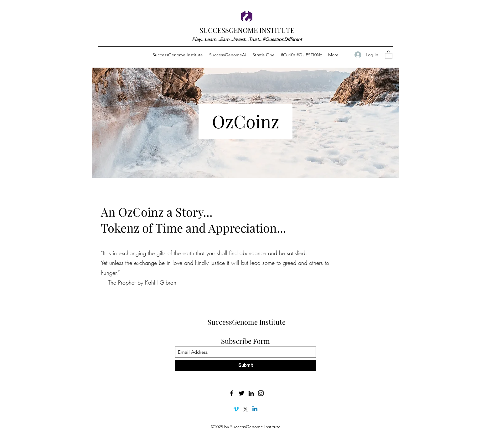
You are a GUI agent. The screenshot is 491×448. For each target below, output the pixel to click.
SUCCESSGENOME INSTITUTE (247, 30)
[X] (246, 409)
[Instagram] (261, 393)
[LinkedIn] (251, 393)
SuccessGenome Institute (247, 322)
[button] (389, 55)
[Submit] (246, 365)
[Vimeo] (236, 409)
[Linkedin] (255, 409)
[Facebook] (232, 393)
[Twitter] (241, 393)
